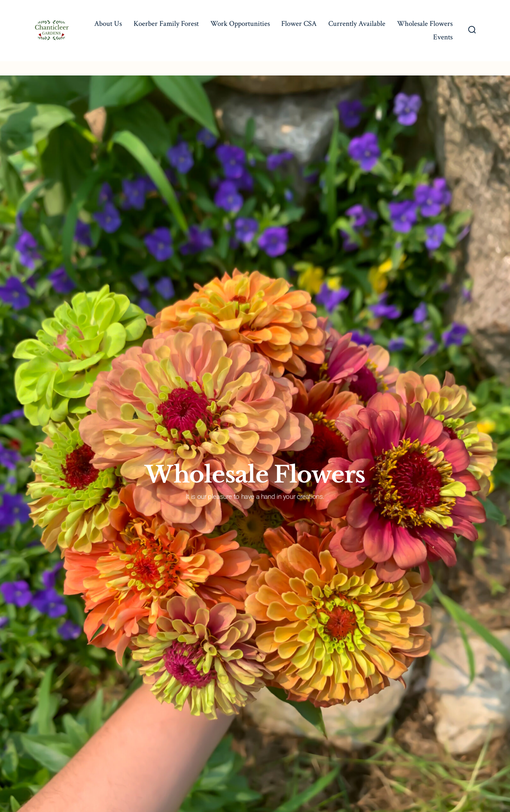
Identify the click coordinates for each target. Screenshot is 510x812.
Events (443, 37)
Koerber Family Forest (166, 24)
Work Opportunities (240, 24)
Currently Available (357, 24)
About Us (108, 24)
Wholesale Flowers (425, 24)
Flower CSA (299, 24)
